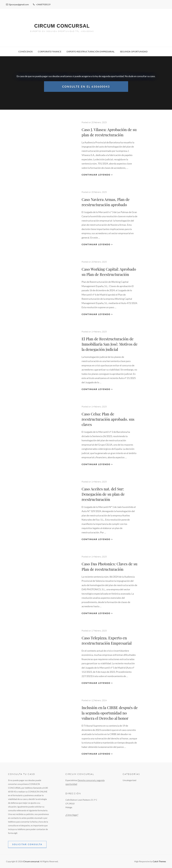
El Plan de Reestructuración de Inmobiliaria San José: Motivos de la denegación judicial (110, 344)
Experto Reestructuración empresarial (91, 51)
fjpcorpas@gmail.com (17, 4)
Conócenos (26, 51)
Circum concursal (62, 26)
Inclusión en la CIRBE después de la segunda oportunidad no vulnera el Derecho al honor (110, 713)
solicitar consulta (27, 844)
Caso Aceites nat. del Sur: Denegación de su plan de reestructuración (103, 494)
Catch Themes (159, 861)
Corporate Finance (50, 51)
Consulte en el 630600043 (86, 86)
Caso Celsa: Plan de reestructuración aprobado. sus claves (108, 419)
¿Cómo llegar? (72, 815)
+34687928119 (42, 4)
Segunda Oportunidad (134, 51)
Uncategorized (129, 780)
